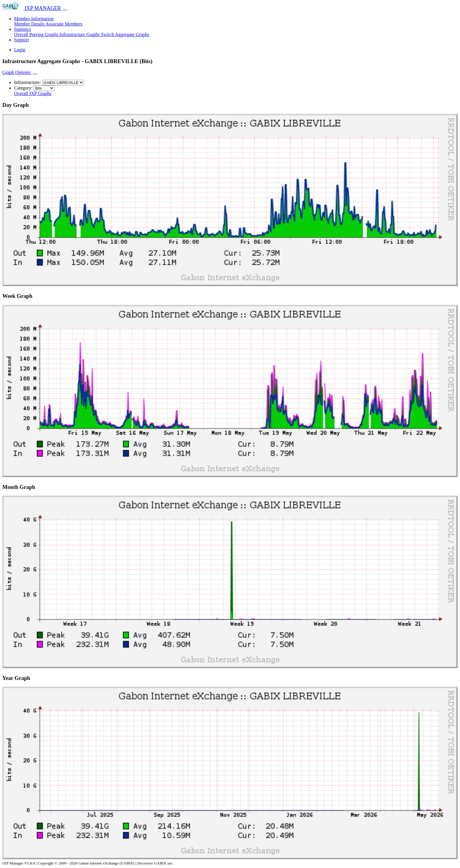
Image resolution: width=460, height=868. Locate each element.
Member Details (30, 24)
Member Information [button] (34, 19)
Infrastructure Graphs (80, 34)
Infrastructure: (28, 82)
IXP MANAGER (32, 8)
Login (20, 50)
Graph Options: (17, 72)
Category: (23, 88)
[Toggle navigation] (65, 10)
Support (22, 40)
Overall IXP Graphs (33, 93)
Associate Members (64, 24)
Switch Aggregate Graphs (125, 34)
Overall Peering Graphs (37, 34)
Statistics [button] (23, 29)
